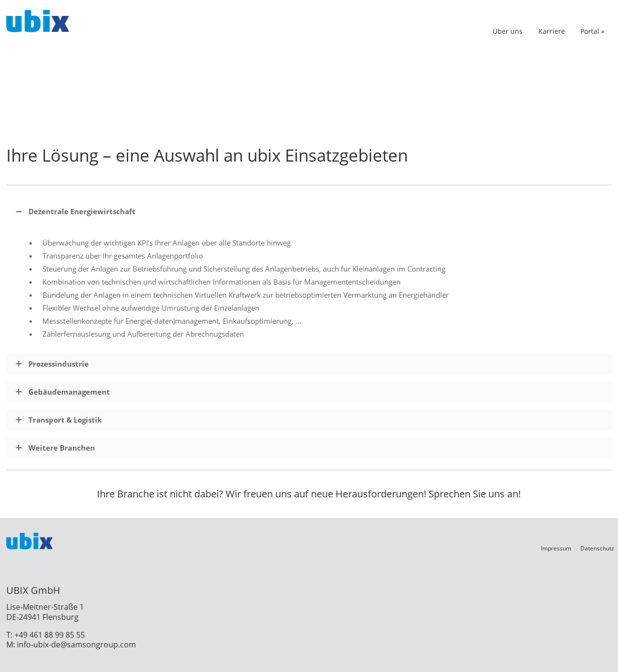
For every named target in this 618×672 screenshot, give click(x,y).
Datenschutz (597, 548)
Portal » (592, 31)
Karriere (552, 31)
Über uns (508, 31)
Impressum (556, 548)
